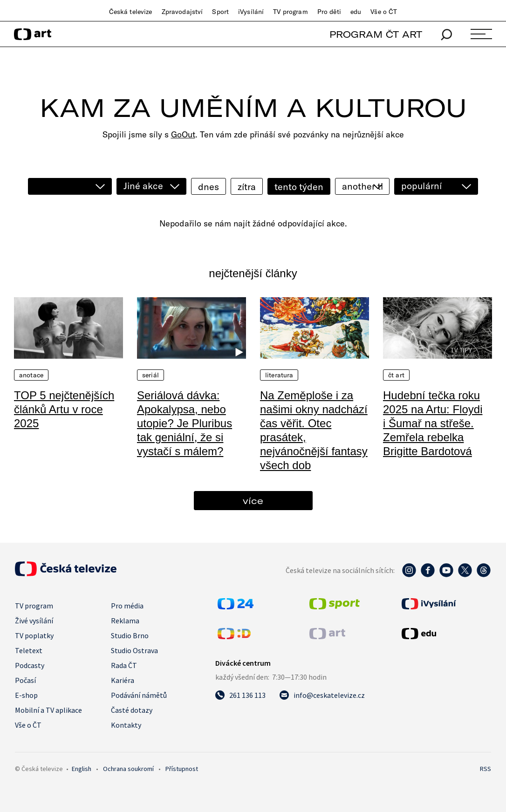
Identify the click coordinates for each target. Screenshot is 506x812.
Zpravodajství (182, 12)
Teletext (29, 650)
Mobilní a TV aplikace (48, 710)
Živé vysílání (34, 621)
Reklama (125, 621)
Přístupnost (182, 769)
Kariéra (123, 680)
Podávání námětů (139, 695)
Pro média (127, 606)
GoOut (183, 134)
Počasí (25, 680)
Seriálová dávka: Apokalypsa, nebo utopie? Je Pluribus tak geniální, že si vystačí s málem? (185, 423)
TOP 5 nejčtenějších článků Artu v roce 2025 (64, 409)
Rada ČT (124, 665)
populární (421, 186)
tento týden (299, 187)
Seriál (150, 375)
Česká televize (131, 12)
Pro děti (329, 12)
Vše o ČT (384, 12)
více (253, 501)
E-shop (26, 695)
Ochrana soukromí (128, 769)
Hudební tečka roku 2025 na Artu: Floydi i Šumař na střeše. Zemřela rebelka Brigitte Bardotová (433, 423)
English (82, 769)
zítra (247, 187)
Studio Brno (130, 635)
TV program (290, 12)
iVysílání (251, 12)
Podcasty (30, 665)
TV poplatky (34, 635)
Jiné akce (143, 186)
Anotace (31, 375)
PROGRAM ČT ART (376, 34)
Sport (220, 12)
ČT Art (396, 375)
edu (356, 12)
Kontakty (126, 725)
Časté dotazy (132, 710)
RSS (485, 769)
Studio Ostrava (134, 650)
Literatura (279, 375)
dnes (209, 187)
